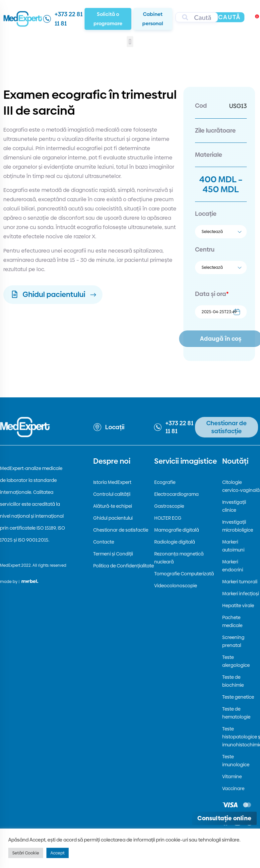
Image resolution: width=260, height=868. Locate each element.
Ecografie (165, 482)
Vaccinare (233, 788)
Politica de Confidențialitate (124, 566)
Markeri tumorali (240, 582)
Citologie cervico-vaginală (241, 486)
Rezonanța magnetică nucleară (179, 558)
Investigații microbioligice (238, 526)
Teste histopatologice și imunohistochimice (241, 737)
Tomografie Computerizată (184, 574)
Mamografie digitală (177, 530)
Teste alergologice (236, 661)
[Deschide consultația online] (224, 818)
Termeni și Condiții (113, 554)
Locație (206, 214)
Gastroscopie (169, 506)
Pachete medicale (232, 621)
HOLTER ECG (168, 518)
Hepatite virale (238, 606)
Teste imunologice (236, 761)
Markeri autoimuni (233, 546)
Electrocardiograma (176, 494)
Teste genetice (238, 697)
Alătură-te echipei (113, 506)
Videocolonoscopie (176, 586)
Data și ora (212, 294)
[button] (130, 42)
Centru (205, 249)
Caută (229, 17)
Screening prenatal (233, 641)
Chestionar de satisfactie (121, 530)
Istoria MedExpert (112, 482)
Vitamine (232, 777)
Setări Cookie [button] (26, 853)
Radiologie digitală (175, 542)
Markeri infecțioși (241, 594)
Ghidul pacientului (113, 518)
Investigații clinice (234, 506)
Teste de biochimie (233, 681)
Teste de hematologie (236, 713)
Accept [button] (58, 853)
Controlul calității (112, 494)
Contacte (104, 542)
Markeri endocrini (233, 566)
